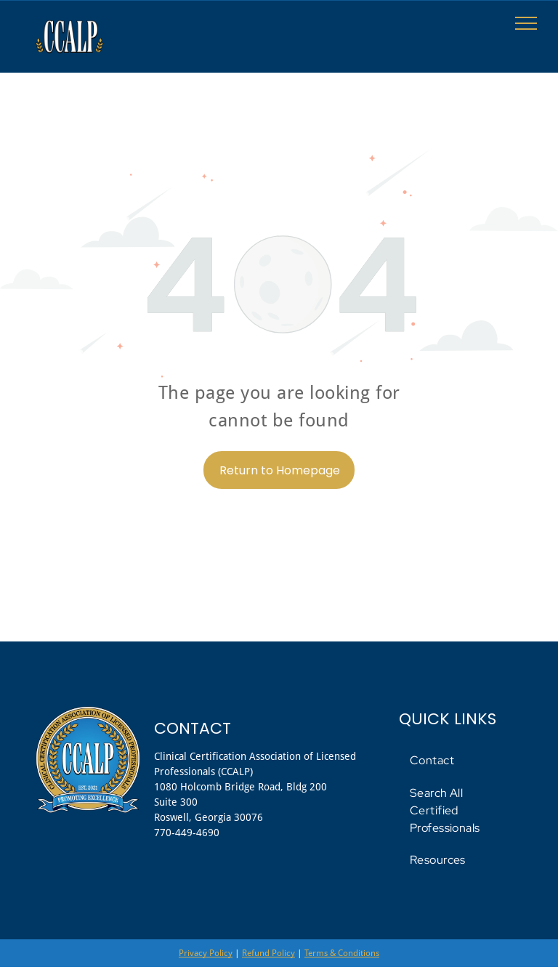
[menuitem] (462, 761)
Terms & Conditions (342, 953)
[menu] (526, 23)
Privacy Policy (206, 953)
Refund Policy (268, 953)
